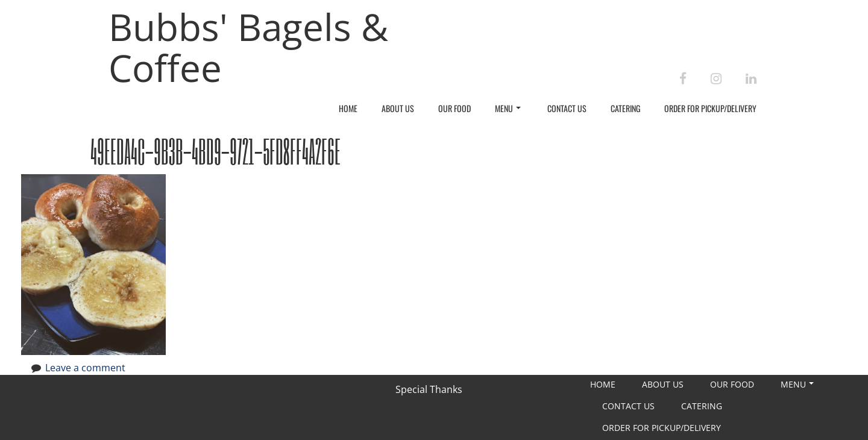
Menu (508, 108)
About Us (398, 108)
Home (348, 108)
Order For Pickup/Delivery (710, 108)
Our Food (454, 108)
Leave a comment (85, 368)
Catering (625, 108)
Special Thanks (429, 389)
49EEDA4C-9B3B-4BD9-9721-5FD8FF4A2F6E (215, 151)
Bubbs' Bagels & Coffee (248, 47)
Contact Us (567, 108)
